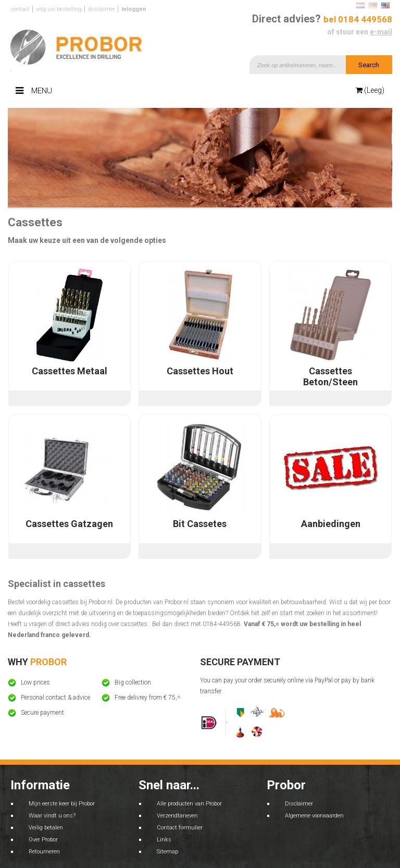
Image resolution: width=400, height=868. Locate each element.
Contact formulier (180, 828)
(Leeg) (370, 90)
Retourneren (44, 852)
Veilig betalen (46, 828)
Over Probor (43, 840)
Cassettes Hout (200, 371)
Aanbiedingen (331, 524)
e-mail (381, 32)
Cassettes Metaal (70, 371)
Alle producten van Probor (189, 804)
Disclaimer (102, 9)
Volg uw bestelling (59, 9)
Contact (20, 9)
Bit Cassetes (200, 524)
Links (164, 840)
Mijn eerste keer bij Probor (62, 804)
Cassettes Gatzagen (69, 524)
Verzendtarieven (177, 816)
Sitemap (167, 852)
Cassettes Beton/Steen (330, 376)
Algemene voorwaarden (314, 816)
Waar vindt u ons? (52, 816)
